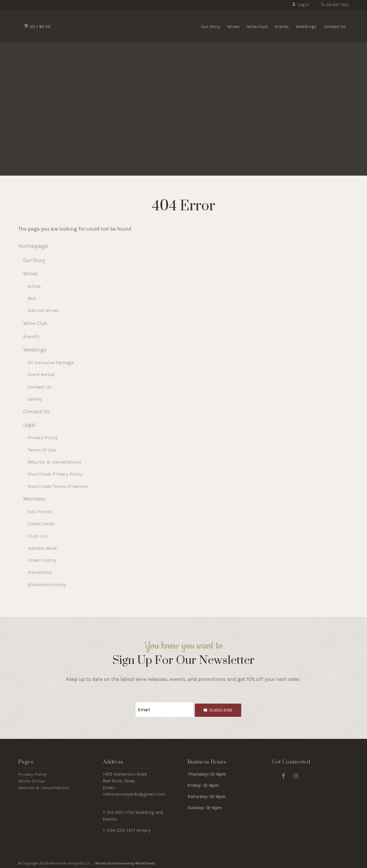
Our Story (211, 26)
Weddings (306, 26)
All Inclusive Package (51, 363)
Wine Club (257, 26)
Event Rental (41, 375)
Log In (300, 5)
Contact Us (335, 26)
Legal (30, 425)
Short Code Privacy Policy (55, 474)
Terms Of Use (42, 450)
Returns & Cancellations (55, 462)
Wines (233, 26)
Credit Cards (41, 524)
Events (282, 26)
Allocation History (47, 585)
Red (32, 298)
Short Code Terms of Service (58, 486)
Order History (42, 560)
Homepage (33, 246)
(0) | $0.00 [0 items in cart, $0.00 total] (37, 26)
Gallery (35, 399)
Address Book (42, 548)
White (34, 286)
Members (34, 499)
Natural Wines (43, 310)
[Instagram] (296, 774)
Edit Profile (40, 512)
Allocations (40, 572)
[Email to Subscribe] (164, 709)
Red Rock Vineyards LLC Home (87, 26)
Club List (37, 536)
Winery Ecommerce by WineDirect (125, 862)
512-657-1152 (335, 5)
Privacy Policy (43, 438)
